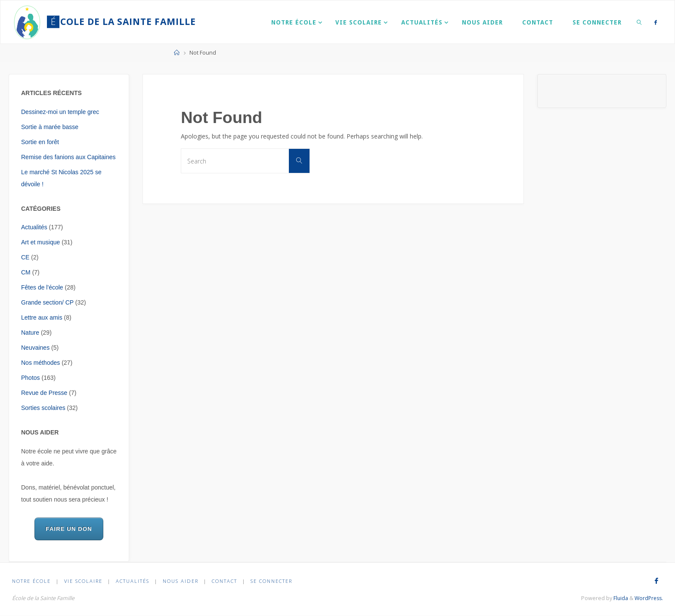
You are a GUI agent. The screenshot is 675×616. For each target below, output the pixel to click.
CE (25, 257)
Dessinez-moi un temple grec (60, 112)
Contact (225, 581)
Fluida (618, 598)
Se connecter (272, 581)
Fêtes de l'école (42, 287)
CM (26, 272)
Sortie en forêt (40, 142)
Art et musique (40, 242)
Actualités (34, 227)
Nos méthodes (40, 363)
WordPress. (648, 598)
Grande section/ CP (47, 302)
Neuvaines (35, 348)
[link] (639, 22)
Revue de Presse (44, 393)
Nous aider (181, 581)
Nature (30, 333)
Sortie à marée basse (50, 127)
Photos (31, 378)
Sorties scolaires (43, 408)
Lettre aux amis (42, 317)
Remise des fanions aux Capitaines (68, 157)
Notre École (31, 581)
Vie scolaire (83, 581)
